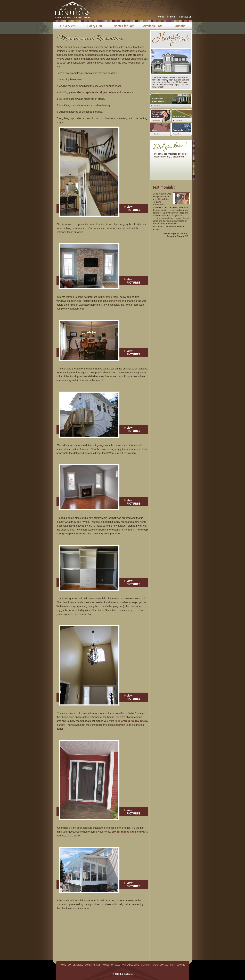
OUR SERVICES (75, 965)
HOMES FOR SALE (111, 965)
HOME (63, 965)
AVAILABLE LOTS (130, 965)
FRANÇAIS (180, 965)
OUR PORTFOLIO (150, 965)
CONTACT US (166, 965)
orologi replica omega (134, 721)
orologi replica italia (124, 832)
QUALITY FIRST (92, 965)
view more (178, 157)
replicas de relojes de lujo (100, 92)
